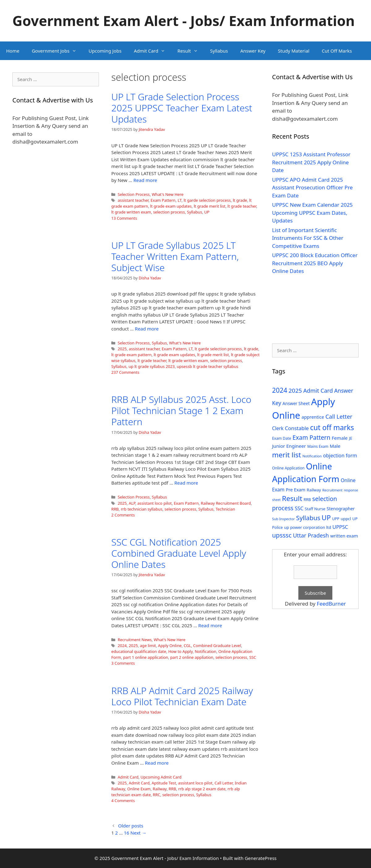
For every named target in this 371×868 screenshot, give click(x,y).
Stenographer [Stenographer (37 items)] (341, 509)
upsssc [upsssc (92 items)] (282, 535)
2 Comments (123, 515)
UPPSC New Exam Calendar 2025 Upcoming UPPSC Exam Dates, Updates (312, 213)
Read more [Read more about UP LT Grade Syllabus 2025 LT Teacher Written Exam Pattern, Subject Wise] (147, 329)
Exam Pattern (163, 200)
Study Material (294, 51)
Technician (225, 509)
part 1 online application (146, 657)
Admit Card (153, 51)
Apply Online (170, 646)
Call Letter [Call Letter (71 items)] (339, 416)
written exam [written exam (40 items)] (344, 536)
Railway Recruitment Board (226, 503)
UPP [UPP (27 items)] (336, 519)
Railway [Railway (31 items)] (314, 490)
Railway (160, 789)
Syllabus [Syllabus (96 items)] (308, 518)
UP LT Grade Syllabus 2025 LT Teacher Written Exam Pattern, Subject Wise (175, 256)
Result (191, 51)
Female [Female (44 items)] (340, 438)
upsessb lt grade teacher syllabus (208, 366)
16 (127, 833)
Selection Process (134, 194)
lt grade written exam (131, 212)
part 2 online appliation (192, 657)
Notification (206, 651)
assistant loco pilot (154, 503)
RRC (156, 795)
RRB (115, 509)
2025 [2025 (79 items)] (295, 391)
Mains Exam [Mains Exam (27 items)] (318, 446)
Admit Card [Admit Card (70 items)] (318, 391)
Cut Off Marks (337, 51)
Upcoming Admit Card (161, 777)
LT (179, 200)
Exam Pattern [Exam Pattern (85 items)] (311, 437)
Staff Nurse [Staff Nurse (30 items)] (315, 509)
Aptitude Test (164, 783)
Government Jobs (57, 51)
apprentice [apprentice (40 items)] (313, 417)
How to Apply (180, 651)
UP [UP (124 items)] (326, 518)
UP (207, 212)
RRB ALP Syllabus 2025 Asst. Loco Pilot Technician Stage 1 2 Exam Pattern (181, 410)
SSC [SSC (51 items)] (299, 508)
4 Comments (123, 801)
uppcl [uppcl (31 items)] (346, 519)
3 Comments (123, 663)
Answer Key (253, 51)
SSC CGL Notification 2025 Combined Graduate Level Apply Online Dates (179, 553)
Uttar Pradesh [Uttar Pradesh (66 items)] (311, 535)
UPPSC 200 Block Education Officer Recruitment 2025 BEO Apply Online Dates (315, 263)
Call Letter (224, 783)
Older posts (131, 826)
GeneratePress (260, 858)
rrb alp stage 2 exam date (202, 789)
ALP (132, 503)
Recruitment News (135, 640)
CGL (187, 646)
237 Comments (125, 372)
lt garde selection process (207, 200)
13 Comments (124, 218)
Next (139, 833)
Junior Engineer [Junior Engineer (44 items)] (289, 446)
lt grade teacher (242, 206)
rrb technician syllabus (142, 509)
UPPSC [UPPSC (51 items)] (340, 527)
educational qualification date (139, 651)
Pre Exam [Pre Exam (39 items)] (296, 490)
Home (13, 51)
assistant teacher (133, 200)
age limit (148, 646)
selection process (169, 212)
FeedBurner (331, 604)
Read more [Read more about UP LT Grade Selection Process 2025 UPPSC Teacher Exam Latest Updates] (145, 180)
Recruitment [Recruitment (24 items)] (333, 490)
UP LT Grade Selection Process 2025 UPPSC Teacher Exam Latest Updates (182, 108)
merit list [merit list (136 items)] (287, 455)
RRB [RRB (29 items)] (307, 500)
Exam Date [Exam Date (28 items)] (282, 438)
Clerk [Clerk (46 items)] (278, 428)
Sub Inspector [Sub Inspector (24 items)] (283, 519)
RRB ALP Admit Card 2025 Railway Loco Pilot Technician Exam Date (182, 696)
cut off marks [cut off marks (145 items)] (332, 428)
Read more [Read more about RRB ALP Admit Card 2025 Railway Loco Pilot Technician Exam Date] (157, 763)
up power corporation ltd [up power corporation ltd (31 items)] (308, 527)
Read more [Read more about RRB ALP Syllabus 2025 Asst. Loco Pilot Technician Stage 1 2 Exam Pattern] (186, 483)
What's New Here (168, 194)
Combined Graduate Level (217, 646)
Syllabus (219, 51)
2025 (122, 349)
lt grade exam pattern (131, 355)
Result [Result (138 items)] (292, 498)
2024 (122, 646)
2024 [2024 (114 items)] (280, 390)
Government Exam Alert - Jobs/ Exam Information (183, 21)
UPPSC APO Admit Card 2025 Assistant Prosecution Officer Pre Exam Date (312, 188)
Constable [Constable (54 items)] (297, 428)
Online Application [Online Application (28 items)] (288, 468)
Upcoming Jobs (105, 51)
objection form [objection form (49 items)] (340, 456)
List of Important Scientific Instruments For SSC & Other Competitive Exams (308, 238)
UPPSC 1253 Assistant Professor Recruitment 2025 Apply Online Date (311, 162)
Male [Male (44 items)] (335, 446)
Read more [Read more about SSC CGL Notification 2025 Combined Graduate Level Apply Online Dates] (210, 625)
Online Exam (139, 789)
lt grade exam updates (171, 206)
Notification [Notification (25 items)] (312, 456)
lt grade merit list (210, 206)
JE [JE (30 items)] (351, 438)
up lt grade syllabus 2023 (152, 366)
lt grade (240, 200)
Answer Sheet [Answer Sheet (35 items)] (296, 403)
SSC (253, 657)
